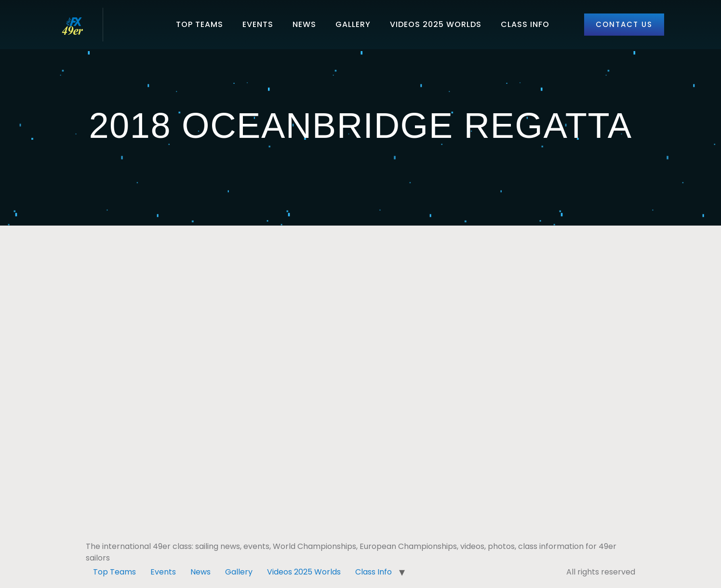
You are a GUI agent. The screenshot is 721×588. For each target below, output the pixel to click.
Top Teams (200, 24)
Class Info (525, 24)
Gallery (353, 24)
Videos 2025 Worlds (436, 24)
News (304, 24)
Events (258, 24)
